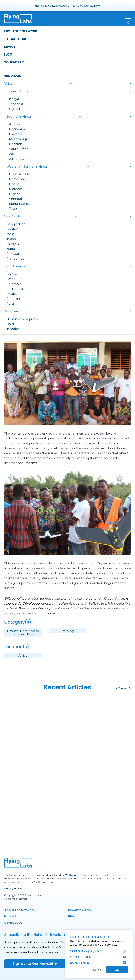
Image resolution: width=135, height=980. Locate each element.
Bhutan (12, 229)
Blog (8, 54)
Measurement (81, 957)
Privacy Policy (13, 889)
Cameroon (17, 179)
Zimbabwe (18, 159)
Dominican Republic (23, 319)
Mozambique (20, 139)
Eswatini (16, 134)
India (10, 234)
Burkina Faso (20, 174)
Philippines (15, 259)
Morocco (16, 189)
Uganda (15, 109)
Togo (13, 209)
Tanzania (16, 104)
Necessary (86, 951)
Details (98, 970)
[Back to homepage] (18, 20)
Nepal (11, 249)
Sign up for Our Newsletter (35, 963)
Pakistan (13, 254)
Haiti (10, 324)
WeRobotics (73, 875)
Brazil (11, 279)
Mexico (12, 294)
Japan (11, 239)
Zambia (15, 154)
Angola (15, 124)
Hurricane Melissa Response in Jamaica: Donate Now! (68, 6)
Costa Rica (15, 289)
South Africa (19, 149)
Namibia (16, 144)
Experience (79, 963)
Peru (10, 304)
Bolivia (12, 274)
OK (117, 970)
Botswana (17, 129)
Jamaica (13, 329)
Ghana (14, 184)
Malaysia (13, 244)
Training (67, 631)
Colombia (14, 284)
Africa (23, 656)
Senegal (16, 199)
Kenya (14, 99)
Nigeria (15, 194)
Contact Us (14, 62)
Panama (13, 299)
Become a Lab (15, 39)
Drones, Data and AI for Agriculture (23, 633)
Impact (9, 47)
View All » (123, 688)
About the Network (20, 31)
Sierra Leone (19, 204)
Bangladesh (16, 224)
